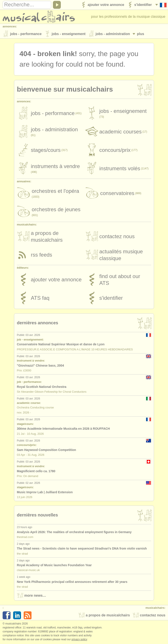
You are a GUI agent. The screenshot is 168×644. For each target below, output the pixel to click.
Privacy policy (79, 639)
